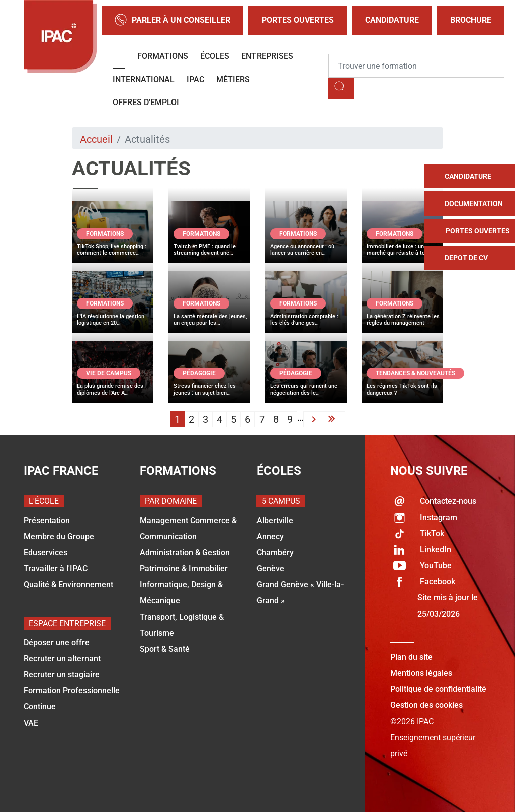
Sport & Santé (165, 649)
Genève (270, 569)
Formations (163, 56)
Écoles (215, 56)
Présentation (47, 520)
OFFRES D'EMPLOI (146, 102)
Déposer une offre (57, 642)
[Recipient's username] (416, 66)
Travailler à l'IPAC (56, 569)
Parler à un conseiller (173, 20)
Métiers (233, 80)
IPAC (195, 80)
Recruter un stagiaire (62, 675)
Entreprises (267, 56)
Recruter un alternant (62, 658)
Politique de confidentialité (438, 689)
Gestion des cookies (426, 705)
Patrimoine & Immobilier (184, 569)
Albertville (275, 520)
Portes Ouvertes (298, 20)
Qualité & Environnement (68, 585)
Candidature (392, 20)
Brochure (471, 20)
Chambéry (275, 552)
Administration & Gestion (185, 552)
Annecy (270, 536)
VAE (31, 723)
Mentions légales (421, 673)
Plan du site (411, 657)
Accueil (96, 139)
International (144, 80)
